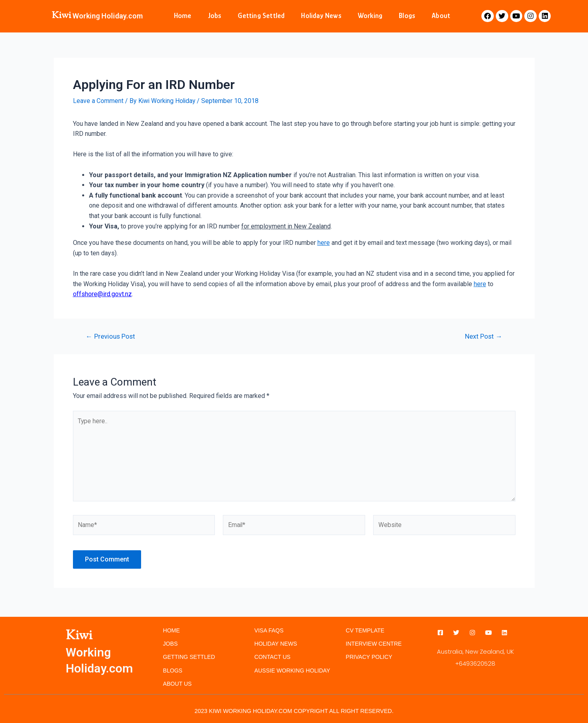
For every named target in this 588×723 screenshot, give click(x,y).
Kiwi (61, 16)
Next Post (483, 336)
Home (183, 16)
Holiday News (321, 16)
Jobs (215, 16)
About (441, 16)
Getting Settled (261, 16)
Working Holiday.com (108, 16)
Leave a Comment (98, 101)
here (324, 243)
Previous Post (111, 336)
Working (370, 16)
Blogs (407, 16)
